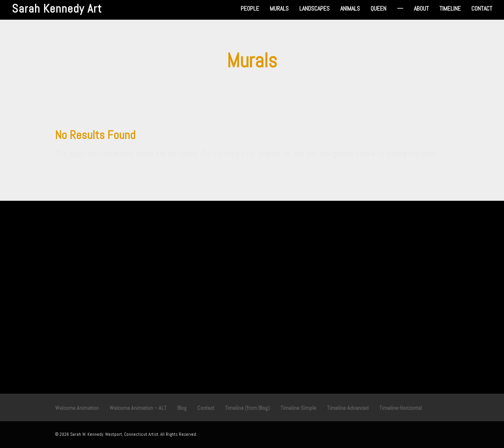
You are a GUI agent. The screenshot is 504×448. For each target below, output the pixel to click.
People (250, 9)
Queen (378, 9)
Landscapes (314, 9)
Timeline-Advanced (348, 408)
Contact (482, 9)
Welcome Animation (77, 408)
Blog (182, 408)
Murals (279, 9)
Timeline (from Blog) (247, 408)
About (421, 9)
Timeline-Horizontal (400, 408)
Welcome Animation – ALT (138, 408)
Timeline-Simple (298, 408)
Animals (350, 9)
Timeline (450, 9)
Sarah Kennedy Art (57, 9)
